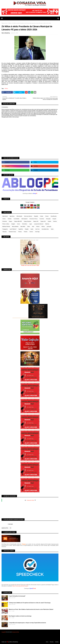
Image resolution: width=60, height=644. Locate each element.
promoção (49, 227)
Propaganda (5, 229)
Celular (42, 216)
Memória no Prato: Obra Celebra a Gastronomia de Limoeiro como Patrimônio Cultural (31, 609)
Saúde (32, 229)
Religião (27, 229)
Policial (38, 227)
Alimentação (19, 216)
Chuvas (47, 216)
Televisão (4, 232)
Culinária (10, 219)
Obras (29, 227)
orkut (33, 227)
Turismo (31, 232)
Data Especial (24, 219)
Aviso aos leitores (28, 216)
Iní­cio (47, 642)
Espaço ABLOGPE (18, 221)
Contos (4, 219)
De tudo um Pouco (34, 219)
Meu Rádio (23, 227)
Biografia (36, 216)
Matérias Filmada (6, 227)
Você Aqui (37, 232)
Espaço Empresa (28, 221)
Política (10, 23)
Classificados (54, 216)
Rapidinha (21, 229)
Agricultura (12, 216)
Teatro (52, 229)
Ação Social (5, 216)
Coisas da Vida (30, 500)
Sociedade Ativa (45, 229)
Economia (42, 219)
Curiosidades (16, 219)
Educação (48, 219)
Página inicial (4, 23)
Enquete (54, 219)
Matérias (47, 224)
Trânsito (26, 232)
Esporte (49, 221)
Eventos (55, 221)
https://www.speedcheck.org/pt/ (20, 586)
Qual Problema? (13, 229)
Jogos (31, 224)
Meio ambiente (15, 227)
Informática (25, 224)
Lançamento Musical (39, 224)
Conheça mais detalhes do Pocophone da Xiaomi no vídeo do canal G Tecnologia (30, 603)
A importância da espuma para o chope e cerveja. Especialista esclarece (27, 623)
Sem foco (37, 229)
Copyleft (3, 632)
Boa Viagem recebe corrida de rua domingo (20, 616)
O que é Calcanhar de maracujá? (17, 596)
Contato (57, 642)
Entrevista (5, 221)
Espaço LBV (43, 221)
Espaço (11, 221)
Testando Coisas (12, 232)
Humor (19, 224)
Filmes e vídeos (6, 224)
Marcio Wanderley (6, 33)
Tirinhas (20, 232)
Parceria (52, 642)
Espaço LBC (36, 221)
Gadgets (13, 224)
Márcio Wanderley (14, 642)
